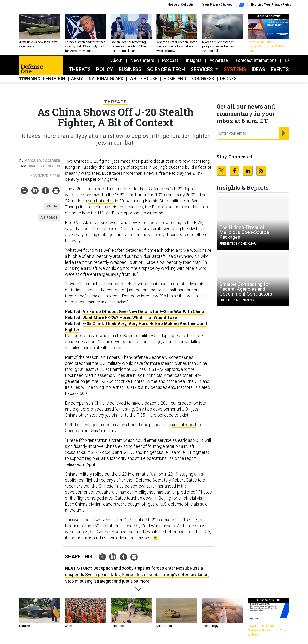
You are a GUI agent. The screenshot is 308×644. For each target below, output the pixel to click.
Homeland (175, 79)
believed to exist (173, 415)
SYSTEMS (235, 69)
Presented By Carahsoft (238, 300)
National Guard (106, 79)
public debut (153, 161)
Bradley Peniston (44, 166)
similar (118, 415)
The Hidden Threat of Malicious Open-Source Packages (244, 232)
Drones (228, 79)
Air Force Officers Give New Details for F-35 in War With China (143, 312)
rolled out (102, 474)
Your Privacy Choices (223, 5)
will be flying (93, 387)
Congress (203, 79)
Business (130, 69)
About (117, 60)
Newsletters (142, 60)
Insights (194, 60)
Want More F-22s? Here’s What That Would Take (130, 318)
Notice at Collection (182, 5)
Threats (80, 69)
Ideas (258, 69)
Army (77, 79)
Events (280, 69)
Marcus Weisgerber (42, 161)
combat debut (101, 201)
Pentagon (54, 79)
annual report (184, 425)
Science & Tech (166, 69)
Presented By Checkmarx (239, 244)
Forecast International (257, 60)
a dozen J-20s (155, 403)
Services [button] (202, 69)
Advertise (219, 60)
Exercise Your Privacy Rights (271, 5)
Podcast (170, 60)
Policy (105, 69)
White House (143, 79)
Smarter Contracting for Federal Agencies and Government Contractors (246, 289)
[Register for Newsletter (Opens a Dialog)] (284, 133)
